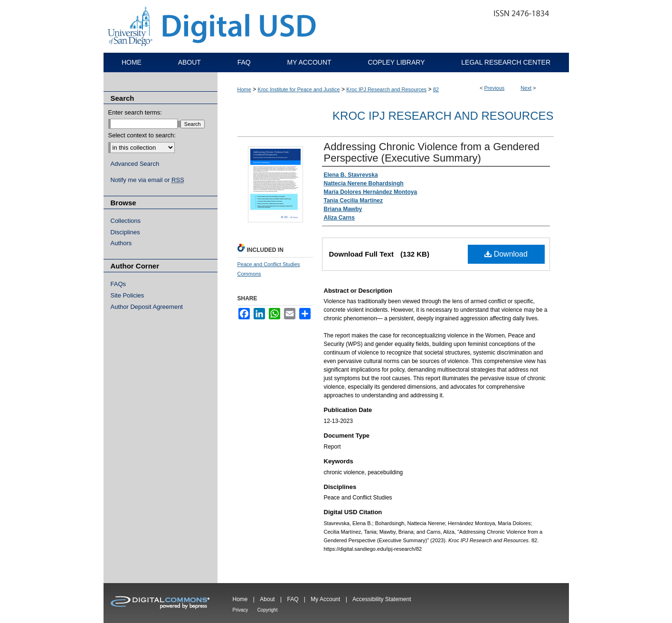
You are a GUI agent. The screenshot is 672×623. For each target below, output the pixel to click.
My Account (325, 599)
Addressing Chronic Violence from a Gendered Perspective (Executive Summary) (432, 152)
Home (244, 89)
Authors (121, 243)
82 (436, 89)
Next (526, 88)
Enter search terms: (135, 112)
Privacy (241, 610)
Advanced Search (135, 164)
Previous (495, 88)
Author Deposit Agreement (147, 307)
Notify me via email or (147, 180)
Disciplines (125, 232)
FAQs (118, 284)
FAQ (293, 599)
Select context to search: (142, 135)
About (267, 599)
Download (506, 254)
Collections (126, 221)
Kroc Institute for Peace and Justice (299, 89)
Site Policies (128, 295)
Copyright (268, 610)
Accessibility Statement (382, 599)
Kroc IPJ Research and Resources (386, 89)
